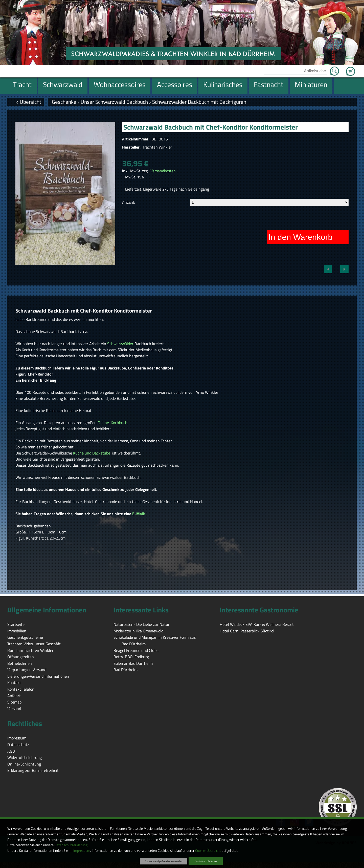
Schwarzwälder (121, 344)
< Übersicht (28, 102)
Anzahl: (128, 202)
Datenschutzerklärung (71, 845)
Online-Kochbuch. (112, 423)
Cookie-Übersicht (208, 851)
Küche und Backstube (93, 453)
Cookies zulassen (206, 861)
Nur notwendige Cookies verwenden (164, 861)
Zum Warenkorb (351, 68)
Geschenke (64, 102)
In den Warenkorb (300, 237)
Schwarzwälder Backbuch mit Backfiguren (199, 102)
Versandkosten (163, 171)
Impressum (82, 851)
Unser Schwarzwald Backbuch (114, 102)
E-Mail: (139, 514)
